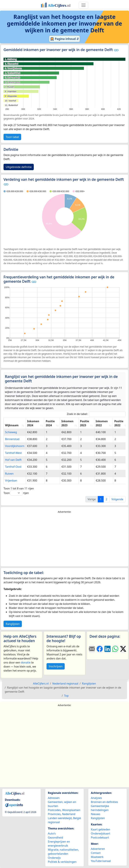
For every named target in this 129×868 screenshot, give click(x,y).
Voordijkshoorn (15, 446)
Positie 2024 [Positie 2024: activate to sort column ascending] (50, 423)
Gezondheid (55, 838)
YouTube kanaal (101, 861)
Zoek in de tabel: (96, 414)
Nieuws (95, 814)
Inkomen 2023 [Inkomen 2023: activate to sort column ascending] (67, 423)
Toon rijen (16, 493)
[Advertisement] (64, 540)
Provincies (54, 814)
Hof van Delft (13, 460)
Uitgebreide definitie (19, 167)
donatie (26, 662)
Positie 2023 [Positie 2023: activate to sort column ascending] (84, 423)
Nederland (69, 814)
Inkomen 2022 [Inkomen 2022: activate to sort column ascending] (102, 423)
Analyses (96, 798)
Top (66, 696)
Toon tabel (12, 137)
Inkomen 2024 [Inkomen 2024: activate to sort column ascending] (33, 423)
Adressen (54, 798)
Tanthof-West (13, 453)
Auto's (52, 833)
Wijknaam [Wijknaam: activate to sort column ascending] (12, 425)
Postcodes (54, 810)
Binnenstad (12, 439)
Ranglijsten (13, 624)
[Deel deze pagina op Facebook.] (100, 649)
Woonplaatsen (71, 810)
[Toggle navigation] (83, 5)
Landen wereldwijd (60, 818)
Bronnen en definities (104, 802)
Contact (96, 853)
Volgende (117, 499)
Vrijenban (11, 480)
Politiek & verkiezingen (62, 862)
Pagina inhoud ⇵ (65, 39)
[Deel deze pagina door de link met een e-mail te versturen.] (92, 649)
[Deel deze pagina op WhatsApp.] (115, 649)
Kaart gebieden (101, 829)
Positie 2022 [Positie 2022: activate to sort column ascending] (119, 423)
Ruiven (9, 474)
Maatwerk (97, 857)
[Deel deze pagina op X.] (123, 649)
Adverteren (98, 849)
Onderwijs (54, 858)
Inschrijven (56, 666)
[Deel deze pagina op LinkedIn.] (107, 649)
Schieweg (11, 432)
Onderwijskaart (101, 833)
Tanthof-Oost (13, 467)
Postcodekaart (100, 838)
